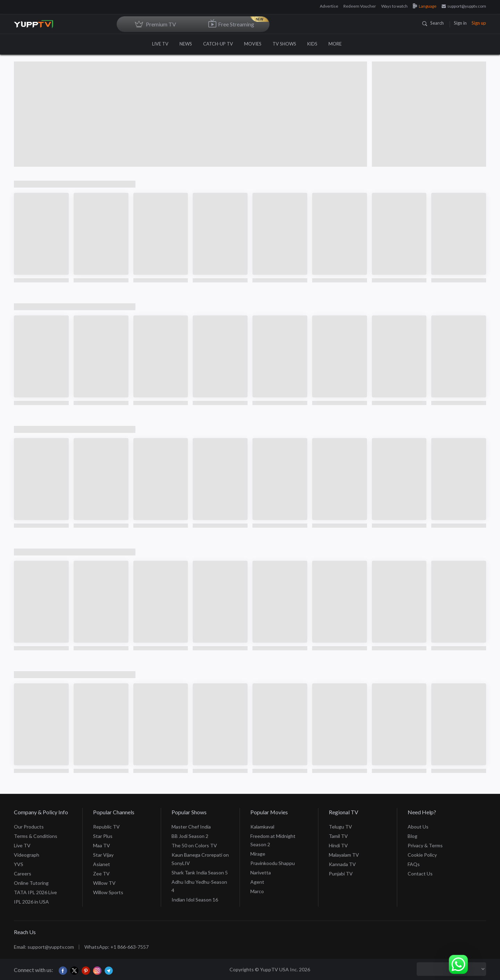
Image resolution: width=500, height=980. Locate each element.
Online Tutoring (31, 883)
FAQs (414, 864)
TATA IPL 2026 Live (35, 892)
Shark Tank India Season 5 (200, 872)
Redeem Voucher (360, 6)
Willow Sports (108, 892)
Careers (23, 874)
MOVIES (253, 44)
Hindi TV (338, 845)
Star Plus (103, 836)
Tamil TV (338, 836)
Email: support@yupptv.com (44, 947)
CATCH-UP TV (218, 44)
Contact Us (420, 874)
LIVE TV (160, 44)
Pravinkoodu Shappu (273, 863)
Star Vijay (103, 855)
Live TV (22, 845)
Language (425, 6)
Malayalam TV (344, 855)
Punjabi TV (341, 874)
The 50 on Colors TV (194, 845)
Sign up (479, 23)
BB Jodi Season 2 (190, 836)
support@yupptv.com (464, 6)
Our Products (29, 827)
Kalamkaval (262, 827)
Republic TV (106, 827)
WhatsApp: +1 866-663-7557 (116, 947)
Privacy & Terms (425, 845)
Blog (412, 836)
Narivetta (261, 872)
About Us (418, 827)
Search (433, 23)
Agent (257, 882)
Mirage (258, 854)
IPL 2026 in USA (31, 902)
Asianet (102, 864)
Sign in (460, 23)
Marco (257, 891)
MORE (338, 44)
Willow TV (104, 883)
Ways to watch (394, 6)
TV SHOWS (284, 44)
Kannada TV (342, 864)
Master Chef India (191, 827)
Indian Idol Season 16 (195, 900)
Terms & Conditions (36, 836)
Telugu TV (340, 827)
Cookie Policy (422, 855)
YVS (19, 864)
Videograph (27, 855)
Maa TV (102, 845)
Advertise (329, 6)
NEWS (186, 44)
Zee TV (101, 874)
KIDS (312, 44)
